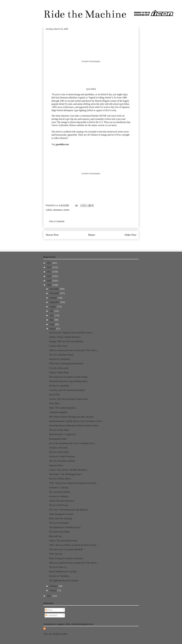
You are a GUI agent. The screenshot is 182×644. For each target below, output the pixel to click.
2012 (49, 267)
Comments (51, 615)
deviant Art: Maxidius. (59, 576)
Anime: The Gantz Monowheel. (63, 541)
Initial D (63, 104)
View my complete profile (55, 634)
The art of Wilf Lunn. (59, 505)
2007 (49, 596)
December (55, 289)
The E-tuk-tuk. (56, 554)
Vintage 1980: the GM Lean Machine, (66, 341)
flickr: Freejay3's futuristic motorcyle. (66, 558)
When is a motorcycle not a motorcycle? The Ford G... (74, 350)
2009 (49, 281)
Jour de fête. (55, 395)
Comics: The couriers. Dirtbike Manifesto (68, 470)
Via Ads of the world (59, 368)
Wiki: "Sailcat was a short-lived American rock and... (73, 483)
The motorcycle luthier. (60, 532)
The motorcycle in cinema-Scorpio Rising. (68, 377)
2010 (49, 276)
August (53, 307)
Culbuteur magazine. (59, 412)
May (52, 320)
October (54, 298)
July (52, 311)
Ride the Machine (85, 14)
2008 (49, 285)
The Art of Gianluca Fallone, (62, 461)
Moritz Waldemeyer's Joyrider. (63, 572)
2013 (49, 263)
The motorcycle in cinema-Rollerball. (66, 549)
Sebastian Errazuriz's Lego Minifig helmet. (69, 381)
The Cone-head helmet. (60, 492)
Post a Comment (57, 221)
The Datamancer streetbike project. (65, 527)
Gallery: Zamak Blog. (59, 372)
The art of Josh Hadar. (59, 523)
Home (91, 235)
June (52, 315)
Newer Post (52, 235)
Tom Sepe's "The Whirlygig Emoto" (65, 474)
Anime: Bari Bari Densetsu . (62, 501)
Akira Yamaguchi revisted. (61, 514)
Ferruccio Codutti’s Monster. (62, 456)
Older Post (130, 235)
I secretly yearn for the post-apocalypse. (67, 390)
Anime (66, 210)
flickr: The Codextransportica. (63, 408)
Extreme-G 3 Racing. (59, 488)
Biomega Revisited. (58, 439)
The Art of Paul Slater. (59, 430)
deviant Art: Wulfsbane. (60, 359)
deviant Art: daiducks (59, 496)
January (53, 590)
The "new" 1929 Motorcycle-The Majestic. (69, 510)
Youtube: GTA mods (58, 448)
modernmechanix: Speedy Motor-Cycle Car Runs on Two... (76, 421)
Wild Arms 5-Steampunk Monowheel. (66, 364)
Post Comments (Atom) (97, 243)
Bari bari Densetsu (60, 98)
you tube (91, 89)
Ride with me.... (56, 536)
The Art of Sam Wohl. (59, 452)
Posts (49, 610)
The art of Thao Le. (58, 567)
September (55, 302)
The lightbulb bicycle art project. (64, 580)
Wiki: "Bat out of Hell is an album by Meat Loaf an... (73, 545)
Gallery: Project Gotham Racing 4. (65, 337)
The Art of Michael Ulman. (61, 355)
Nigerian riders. (56, 465)
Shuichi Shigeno (102, 101)
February (54, 586)
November (55, 293)
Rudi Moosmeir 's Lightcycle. (63, 434)
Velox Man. (54, 403)
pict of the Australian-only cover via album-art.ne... (72, 443)
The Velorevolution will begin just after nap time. (72, 417)
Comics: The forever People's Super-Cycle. (69, 399)
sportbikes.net (62, 144)
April (52, 324)
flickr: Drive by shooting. (61, 518)
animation (58, 210)
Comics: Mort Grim (58, 346)
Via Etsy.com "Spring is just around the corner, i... (72, 333)
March (53, 329)
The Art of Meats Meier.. (60, 479)
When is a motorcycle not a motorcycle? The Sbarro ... (74, 563)
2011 (49, 272)
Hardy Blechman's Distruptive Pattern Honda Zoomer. (74, 426)
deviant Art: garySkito (59, 386)
